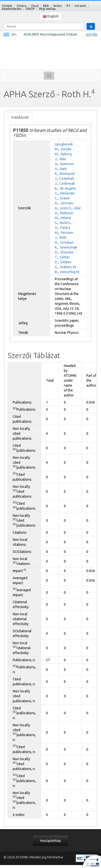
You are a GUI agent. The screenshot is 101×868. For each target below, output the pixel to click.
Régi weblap (47, 9)
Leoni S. (66, 208)
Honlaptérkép (50, 841)
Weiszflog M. (70, 272)
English (51, 16)
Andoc (58, 6)
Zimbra (21, 6)
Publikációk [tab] (20, 117)
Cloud (35, 6)
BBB (46, 6)
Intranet (80, 6)
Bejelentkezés (12, 9)
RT (68, 6)
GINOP (30, 9)
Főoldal (7, 6)
